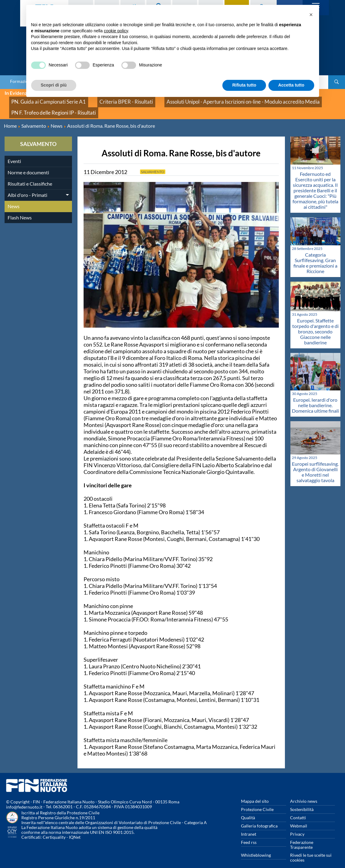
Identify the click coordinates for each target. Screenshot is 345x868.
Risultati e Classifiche (30, 175)
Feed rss (249, 834)
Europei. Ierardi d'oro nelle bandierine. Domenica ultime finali (315, 397)
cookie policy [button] (116, 31)
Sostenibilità (302, 801)
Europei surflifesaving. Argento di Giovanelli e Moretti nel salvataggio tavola (315, 464)
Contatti (298, 809)
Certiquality (54, 829)
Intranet (249, 826)
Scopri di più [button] (54, 85)
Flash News (20, 209)
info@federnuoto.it (24, 799)
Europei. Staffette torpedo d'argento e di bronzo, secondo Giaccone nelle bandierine (315, 323)
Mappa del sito (255, 793)
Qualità (248, 809)
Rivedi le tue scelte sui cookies (311, 849)
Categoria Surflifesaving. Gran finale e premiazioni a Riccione (315, 255)
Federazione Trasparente (302, 836)
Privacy (297, 826)
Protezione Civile (257, 801)
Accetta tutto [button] (291, 85)
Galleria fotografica (259, 818)
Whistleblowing (256, 847)
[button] (311, 15)
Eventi (14, 153)
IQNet (75, 829)
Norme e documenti (28, 164)
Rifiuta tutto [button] (244, 85)
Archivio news (304, 793)
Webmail (299, 818)
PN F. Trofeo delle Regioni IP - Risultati (46, 107)
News (14, 198)
